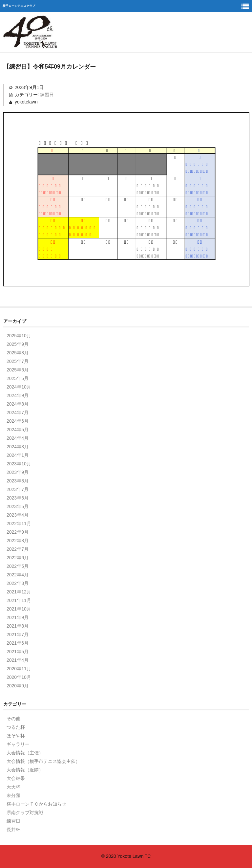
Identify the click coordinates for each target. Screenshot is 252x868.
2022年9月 (18, 532)
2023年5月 (18, 506)
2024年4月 (18, 438)
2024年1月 (18, 455)
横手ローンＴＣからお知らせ (36, 804)
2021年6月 (18, 643)
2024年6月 (18, 421)
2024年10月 (19, 387)
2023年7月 (18, 489)
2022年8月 (18, 541)
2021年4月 (18, 660)
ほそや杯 (16, 736)
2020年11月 (19, 669)
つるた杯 (16, 727)
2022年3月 (18, 583)
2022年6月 (18, 558)
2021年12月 (19, 592)
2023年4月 (18, 515)
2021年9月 (18, 617)
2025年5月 (18, 378)
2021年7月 (18, 634)
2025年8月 (18, 353)
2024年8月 (18, 404)
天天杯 (13, 787)
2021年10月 (19, 609)
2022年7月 (18, 549)
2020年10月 (19, 677)
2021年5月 (18, 652)
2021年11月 (19, 600)
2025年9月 (18, 344)
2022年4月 (18, 575)
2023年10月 (19, 464)
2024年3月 (18, 447)
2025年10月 (19, 336)
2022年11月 (19, 523)
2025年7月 (18, 361)
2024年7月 (18, 412)
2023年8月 (18, 481)
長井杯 (13, 830)
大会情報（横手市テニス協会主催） (43, 761)
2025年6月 (18, 370)
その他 (13, 719)
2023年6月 (18, 498)
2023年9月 (18, 472)
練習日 (47, 95)
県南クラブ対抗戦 (25, 812)
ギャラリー (18, 744)
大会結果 (16, 778)
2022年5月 (18, 566)
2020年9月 (18, 686)
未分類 (13, 795)
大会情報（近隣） (25, 770)
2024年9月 (18, 395)
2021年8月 (18, 626)
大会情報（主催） (25, 753)
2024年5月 (18, 430)
